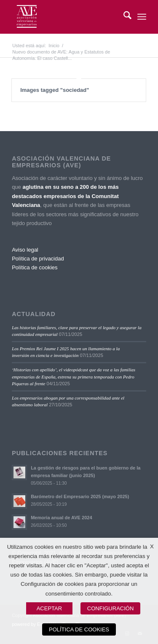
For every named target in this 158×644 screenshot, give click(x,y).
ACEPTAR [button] (49, 608)
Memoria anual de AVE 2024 (62, 518)
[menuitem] (123, 17)
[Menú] (142, 17)
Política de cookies (35, 267)
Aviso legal (25, 250)
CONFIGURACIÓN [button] (111, 608)
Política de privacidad (38, 259)
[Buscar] (123, 17)
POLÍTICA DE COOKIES (79, 629)
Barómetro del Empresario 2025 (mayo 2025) (80, 496)
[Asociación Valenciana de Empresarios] (66, 17)
